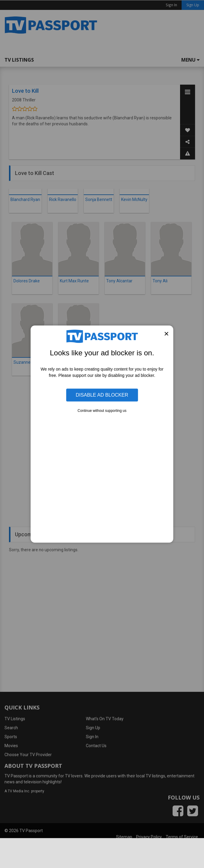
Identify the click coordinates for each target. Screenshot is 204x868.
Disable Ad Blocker (102, 395)
